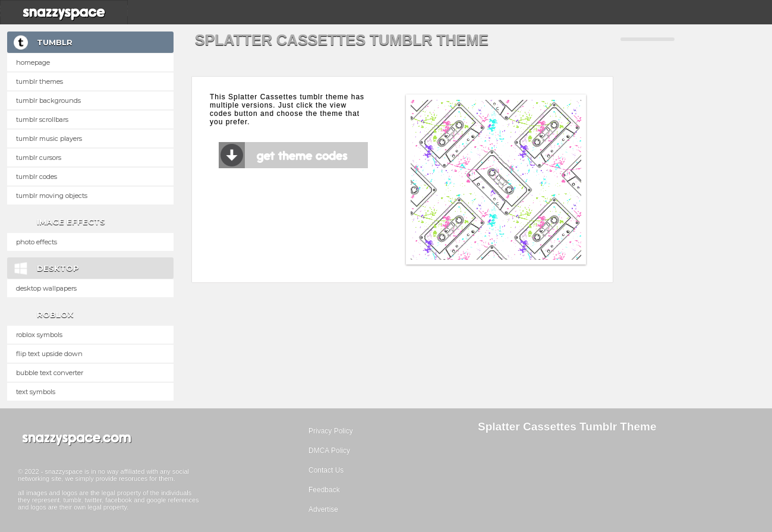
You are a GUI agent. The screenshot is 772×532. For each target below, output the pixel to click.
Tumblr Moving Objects (52, 196)
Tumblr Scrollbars (42, 119)
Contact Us (326, 470)
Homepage (33, 62)
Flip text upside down (49, 354)
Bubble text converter (50, 373)
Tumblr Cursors (39, 158)
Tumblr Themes (40, 81)
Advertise (323, 509)
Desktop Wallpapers (46, 288)
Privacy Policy (331, 431)
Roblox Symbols (39, 335)
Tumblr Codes (37, 177)
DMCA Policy (329, 451)
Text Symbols (36, 392)
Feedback (324, 490)
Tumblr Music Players (49, 138)
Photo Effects (37, 242)
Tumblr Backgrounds (48, 100)
